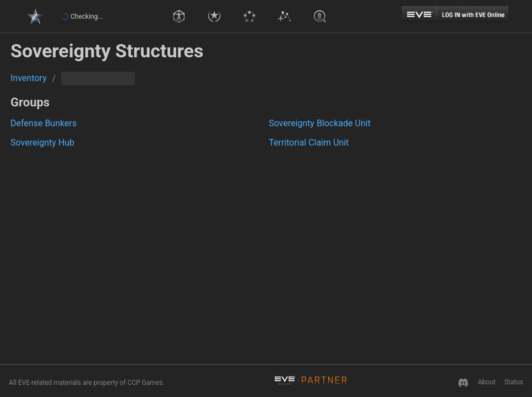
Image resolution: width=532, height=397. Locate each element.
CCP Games (145, 383)
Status (514, 382)
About (487, 382)
